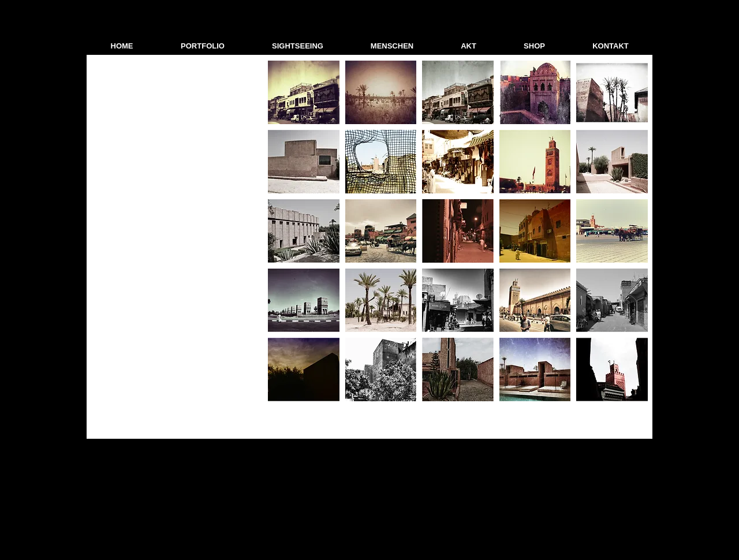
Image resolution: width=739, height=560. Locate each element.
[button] (203, 46)
